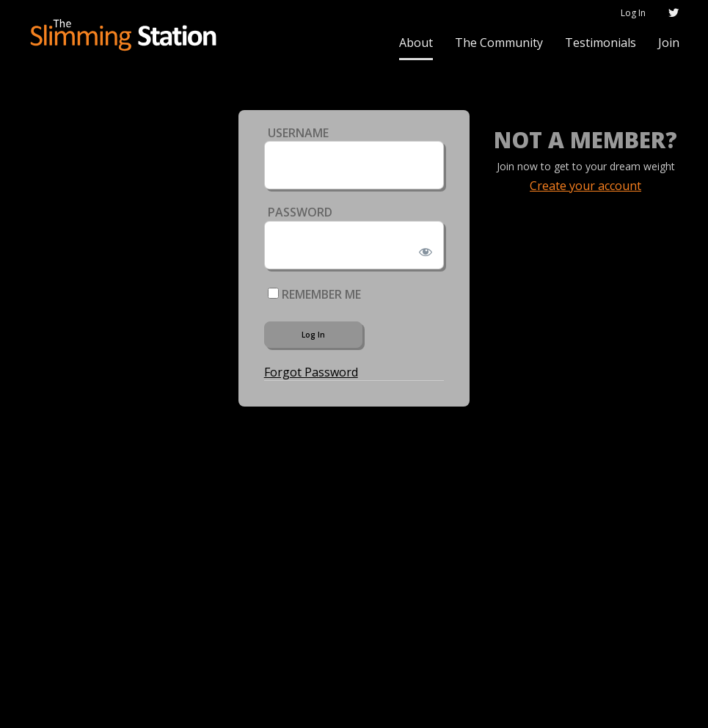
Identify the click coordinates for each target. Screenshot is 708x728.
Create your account (585, 186)
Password (300, 212)
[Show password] (423, 249)
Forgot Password (311, 372)
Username (298, 133)
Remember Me (314, 294)
